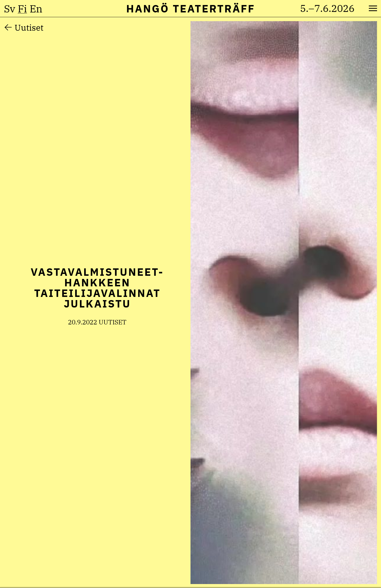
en (36, 9)
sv (10, 9)
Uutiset (29, 27)
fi (22, 9)
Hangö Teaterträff (191, 8)
